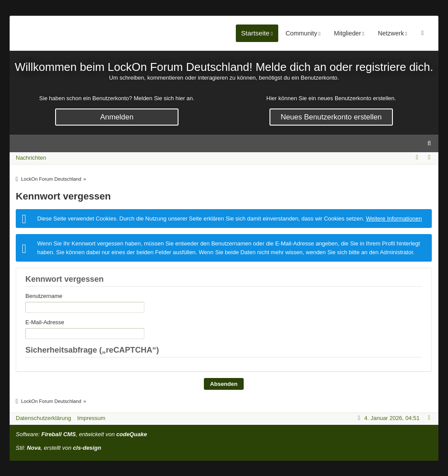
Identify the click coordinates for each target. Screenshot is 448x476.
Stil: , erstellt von (58, 448)
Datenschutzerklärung (43, 418)
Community (339, 33)
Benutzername (44, 296)
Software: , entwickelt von (81, 434)
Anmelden (117, 117)
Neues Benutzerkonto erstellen (331, 117)
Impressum (91, 418)
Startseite (293, 33)
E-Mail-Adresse (45, 322)
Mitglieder (385, 33)
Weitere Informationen (394, 219)
